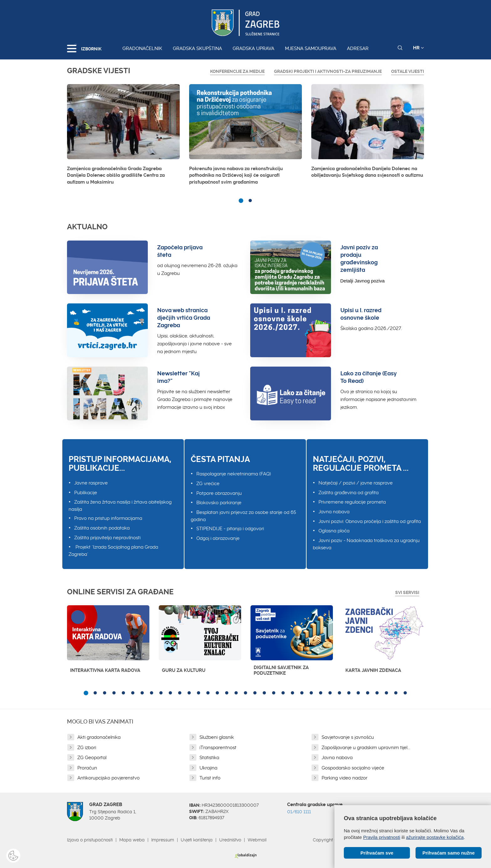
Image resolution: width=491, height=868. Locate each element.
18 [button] (246, 693)
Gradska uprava (253, 48)
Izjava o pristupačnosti (90, 840)
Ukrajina (208, 768)
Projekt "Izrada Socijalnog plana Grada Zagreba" (113, 551)
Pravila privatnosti (382, 837)
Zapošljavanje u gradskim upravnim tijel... (366, 748)
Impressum (163, 840)
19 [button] (255, 693)
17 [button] (236, 693)
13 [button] (199, 693)
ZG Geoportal (92, 758)
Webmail (257, 840)
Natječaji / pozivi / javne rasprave (356, 483)
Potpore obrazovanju (219, 493)
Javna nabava (334, 512)
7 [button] (142, 693)
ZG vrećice (208, 484)
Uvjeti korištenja (197, 840)
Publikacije (86, 493)
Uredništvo (230, 840)
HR (419, 48)
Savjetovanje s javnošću (348, 737)
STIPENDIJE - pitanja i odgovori (230, 529)
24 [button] (302, 693)
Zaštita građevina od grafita (349, 493)
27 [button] (330, 693)
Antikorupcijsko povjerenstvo (109, 778)
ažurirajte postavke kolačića (435, 837)
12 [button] (189, 693)
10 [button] (170, 693)
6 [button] (133, 693)
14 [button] (208, 693)
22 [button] (283, 693)
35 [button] (405, 693)
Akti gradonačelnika (99, 737)
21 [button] (274, 693)
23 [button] (292, 693)
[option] (123, 136)
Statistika (209, 758)
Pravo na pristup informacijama (108, 518)
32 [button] (377, 693)
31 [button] (368, 693)
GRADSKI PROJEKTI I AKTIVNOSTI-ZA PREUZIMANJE (328, 71)
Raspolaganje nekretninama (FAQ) (234, 474)
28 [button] (339, 693)
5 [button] (123, 693)
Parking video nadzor (344, 778)
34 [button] (396, 693)
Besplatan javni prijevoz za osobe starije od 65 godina (243, 516)
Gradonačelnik (142, 48)
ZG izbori (87, 748)
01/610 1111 (299, 812)
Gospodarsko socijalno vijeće (353, 768)
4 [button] (114, 693)
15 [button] (217, 693)
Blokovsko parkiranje (219, 503)
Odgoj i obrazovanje (218, 538)
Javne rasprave (91, 483)
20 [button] (264, 693)
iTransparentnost (218, 748)
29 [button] (349, 693)
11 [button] (180, 693)
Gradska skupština (197, 48)
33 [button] (386, 693)
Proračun (87, 768)
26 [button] (321, 693)
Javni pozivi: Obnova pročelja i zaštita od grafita (370, 521)
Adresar (358, 48)
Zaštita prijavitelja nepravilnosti (107, 538)
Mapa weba (132, 840)
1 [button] (241, 201)
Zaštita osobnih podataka (102, 528)
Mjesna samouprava (311, 48)
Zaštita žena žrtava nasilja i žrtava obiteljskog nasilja (120, 506)
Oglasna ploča (334, 531)
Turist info (210, 778)
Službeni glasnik (217, 737)
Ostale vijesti (408, 71)
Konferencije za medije (237, 71)
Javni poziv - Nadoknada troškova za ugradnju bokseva (366, 544)
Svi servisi (407, 592)
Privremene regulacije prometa (352, 502)
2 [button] (250, 201)
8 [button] (152, 693)
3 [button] (105, 693)
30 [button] (358, 693)
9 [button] (161, 693)
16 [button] (227, 693)
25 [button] (311, 693)
